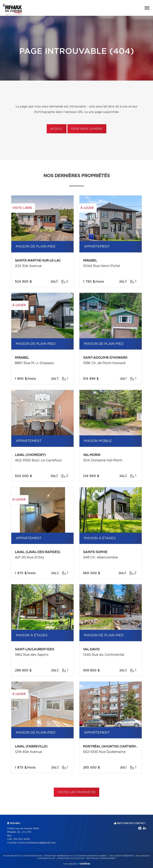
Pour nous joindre (87, 129)
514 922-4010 (22, 839)
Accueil (57, 129)
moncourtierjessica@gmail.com (37, 843)
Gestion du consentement (101, 858)
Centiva (84, 864)
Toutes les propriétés (77, 792)
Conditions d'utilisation (71, 858)
